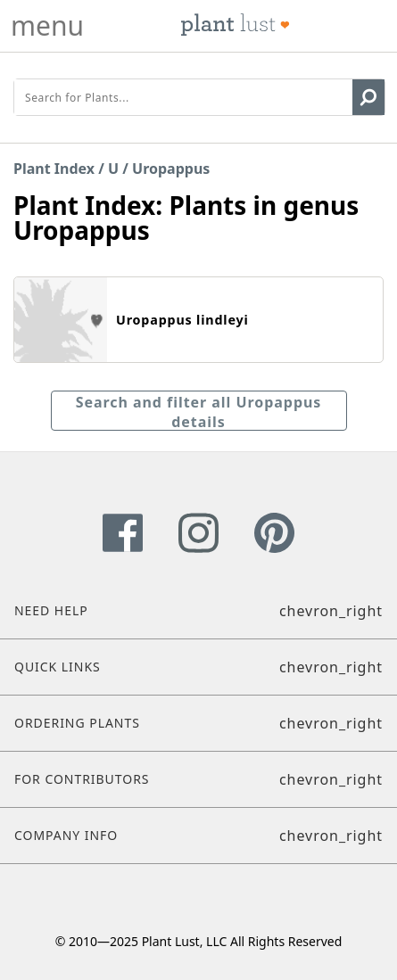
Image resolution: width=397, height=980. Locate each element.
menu (47, 26)
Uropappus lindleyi (182, 320)
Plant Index (54, 169)
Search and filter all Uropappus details (199, 412)
